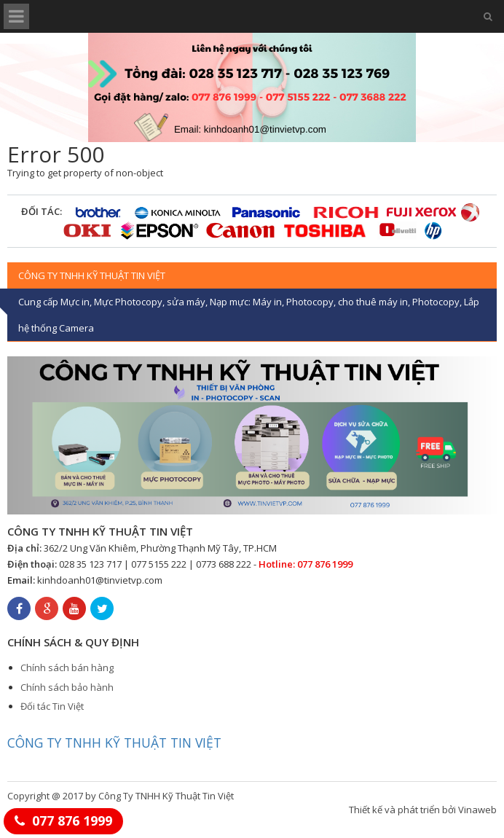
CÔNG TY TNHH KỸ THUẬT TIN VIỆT (114, 743)
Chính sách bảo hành (67, 687)
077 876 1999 (72, 821)
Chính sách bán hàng (67, 667)
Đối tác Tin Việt (52, 706)
